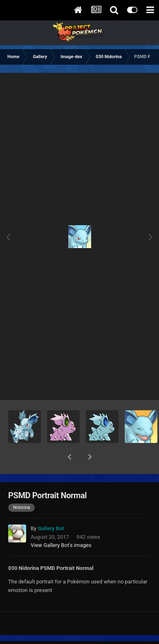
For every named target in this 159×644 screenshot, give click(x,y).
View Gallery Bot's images (61, 524)
